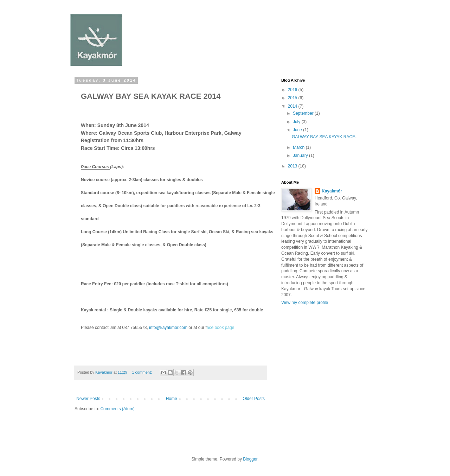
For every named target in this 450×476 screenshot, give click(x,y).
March (299, 147)
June (298, 130)
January (301, 156)
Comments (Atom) (117, 409)
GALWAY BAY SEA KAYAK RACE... (325, 137)
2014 (293, 106)
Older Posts (254, 399)
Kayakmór (332, 191)
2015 (293, 98)
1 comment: (142, 372)
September (304, 113)
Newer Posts (88, 399)
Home (172, 399)
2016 (293, 90)
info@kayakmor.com (168, 328)
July (297, 122)
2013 (293, 166)
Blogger (250, 459)
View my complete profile (305, 303)
